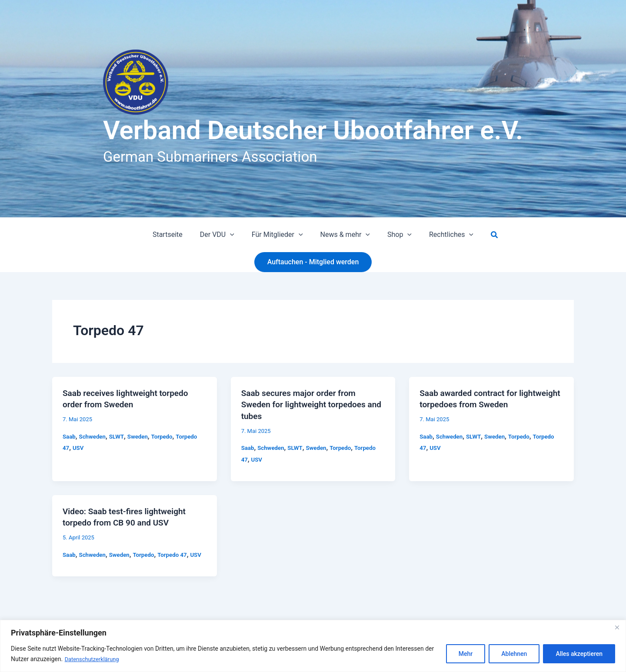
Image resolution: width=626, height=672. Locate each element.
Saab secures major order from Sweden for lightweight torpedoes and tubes (307, 404)
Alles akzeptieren (579, 654)
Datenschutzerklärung (94, 659)
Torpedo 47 (178, 553)
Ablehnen (514, 654)
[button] (235, 235)
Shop (394, 235)
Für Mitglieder (279, 235)
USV (79, 447)
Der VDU (222, 235)
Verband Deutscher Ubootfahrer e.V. (313, 130)
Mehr (466, 654)
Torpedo (166, 436)
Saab (69, 436)
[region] (313, 646)
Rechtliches (443, 235)
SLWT (119, 436)
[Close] (617, 628)
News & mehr (343, 235)
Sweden (141, 436)
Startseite (176, 235)
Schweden (94, 436)
